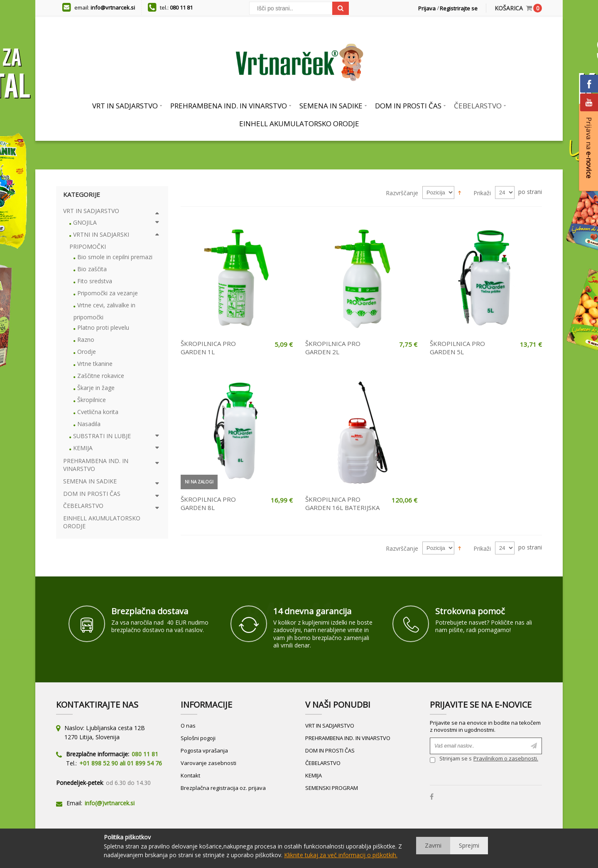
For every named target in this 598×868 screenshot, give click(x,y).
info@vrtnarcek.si (113, 7)
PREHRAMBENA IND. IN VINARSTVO (348, 738)
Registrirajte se (459, 8)
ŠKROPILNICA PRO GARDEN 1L (208, 348)
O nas (188, 726)
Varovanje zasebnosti (208, 763)
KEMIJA (314, 775)
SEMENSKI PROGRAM (332, 788)
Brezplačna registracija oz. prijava (223, 788)
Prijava (427, 8)
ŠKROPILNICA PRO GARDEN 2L (333, 348)
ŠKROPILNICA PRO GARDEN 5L (457, 348)
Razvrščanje (402, 193)
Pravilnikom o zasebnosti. (506, 758)
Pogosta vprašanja (204, 750)
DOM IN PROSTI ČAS (330, 750)
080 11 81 (181, 7)
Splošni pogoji (198, 738)
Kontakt (190, 775)
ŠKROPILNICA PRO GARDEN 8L (208, 503)
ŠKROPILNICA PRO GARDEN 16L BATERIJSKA (342, 503)
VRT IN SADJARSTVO (330, 726)
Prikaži (482, 193)
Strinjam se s (451, 759)
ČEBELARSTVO (323, 763)
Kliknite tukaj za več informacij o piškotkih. (341, 855)
